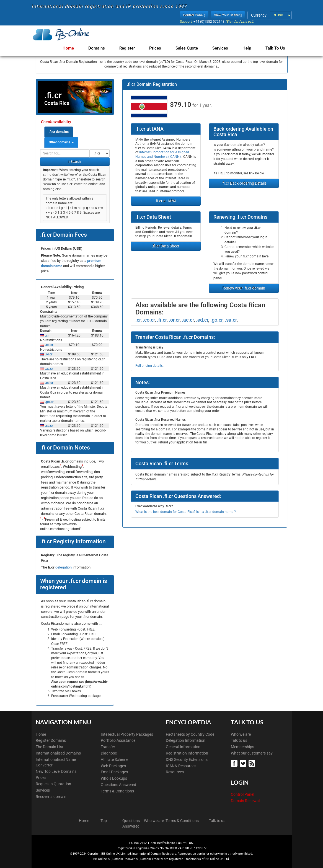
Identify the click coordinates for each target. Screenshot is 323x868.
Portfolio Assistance (118, 740)
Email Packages (114, 772)
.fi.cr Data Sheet (166, 246)
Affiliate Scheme (114, 759)
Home (76, 48)
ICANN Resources (181, 766)
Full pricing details (149, 366)
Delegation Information (186, 740)
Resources (175, 772)
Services (222, 48)
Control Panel (242, 794)
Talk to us (239, 740)
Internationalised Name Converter (56, 762)
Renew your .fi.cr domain (244, 288)
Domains (103, 48)
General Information (183, 747)
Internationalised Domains (58, 753)
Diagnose (109, 753)
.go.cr (49, 402)
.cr (46, 335)
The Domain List (50, 747)
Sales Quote (190, 48)
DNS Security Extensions (187, 759)
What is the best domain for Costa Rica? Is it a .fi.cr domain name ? (186, 512)
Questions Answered (118, 785)
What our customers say (252, 753)
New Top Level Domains (56, 771)
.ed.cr (49, 383)
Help (248, 48)
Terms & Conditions (117, 791)
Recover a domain (51, 797)
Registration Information (187, 753)
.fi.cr (162, 320)
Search (75, 162)
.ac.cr (49, 369)
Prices (160, 48)
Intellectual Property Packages (127, 734)
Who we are (241, 734)
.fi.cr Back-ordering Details (244, 183)
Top (104, 821)
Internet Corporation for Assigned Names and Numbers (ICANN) (162, 154)
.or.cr (48, 354)
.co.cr (49, 345)
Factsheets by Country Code (190, 734)
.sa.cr (49, 426)
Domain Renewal (245, 801)
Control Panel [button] (194, 15)
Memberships (242, 747)
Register (133, 48)
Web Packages (113, 766)
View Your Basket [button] (228, 15)
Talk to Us (275, 48)
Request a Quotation (53, 784)
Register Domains (51, 740)
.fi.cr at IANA (166, 201)
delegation (64, 567)
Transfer (108, 747)
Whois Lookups (114, 778)
